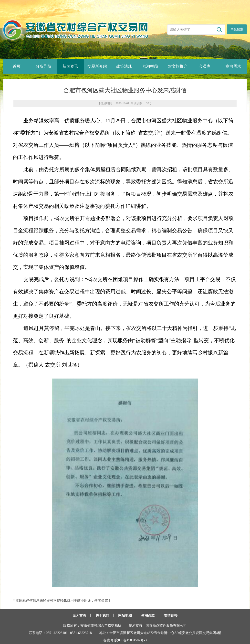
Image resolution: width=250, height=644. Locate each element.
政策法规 (124, 66)
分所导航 (43, 66)
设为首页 (79, 616)
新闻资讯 (70, 66)
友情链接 (171, 616)
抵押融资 (151, 66)
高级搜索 (237, 29)
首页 (17, 66)
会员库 (205, 66)
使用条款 (148, 616)
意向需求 (233, 66)
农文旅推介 (178, 66)
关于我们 (102, 616)
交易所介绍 (97, 66)
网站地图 (125, 616)
